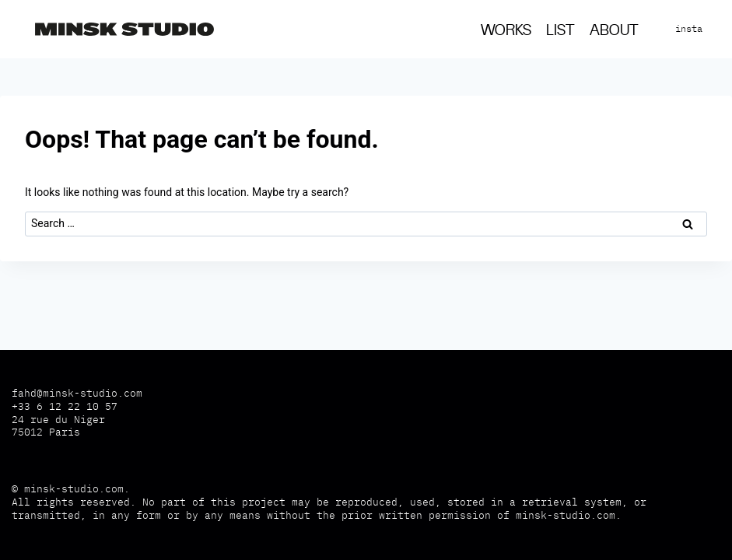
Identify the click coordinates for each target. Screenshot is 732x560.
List (560, 31)
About (614, 31)
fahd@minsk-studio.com (77, 393)
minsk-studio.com (74, 489)
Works (506, 31)
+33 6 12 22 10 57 (65, 406)
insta (689, 28)
